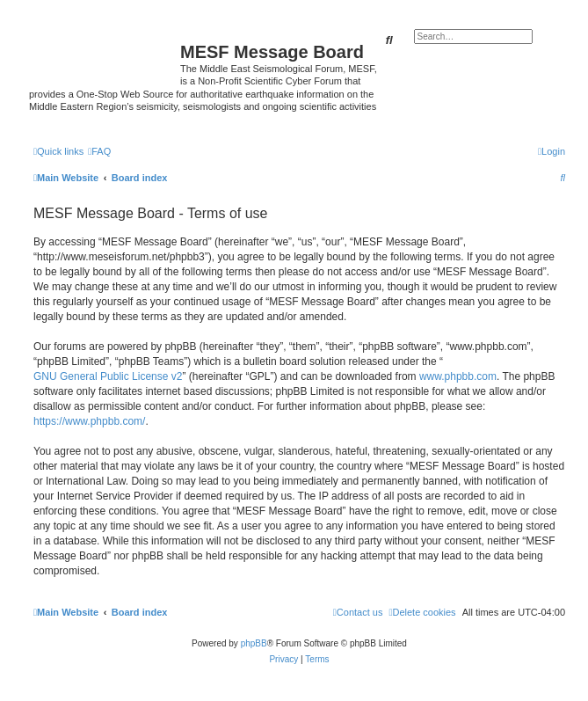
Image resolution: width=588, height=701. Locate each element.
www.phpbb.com (458, 376)
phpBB (254, 643)
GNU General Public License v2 (108, 376)
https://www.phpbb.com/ (89, 421)
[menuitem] (99, 151)
